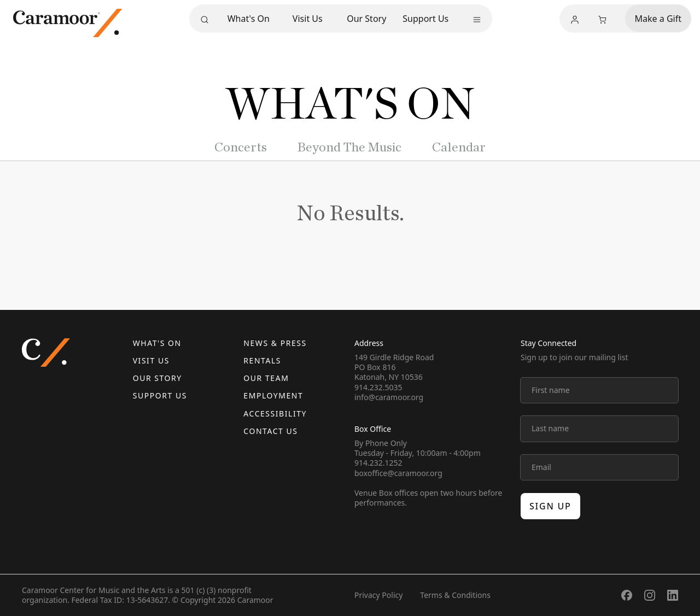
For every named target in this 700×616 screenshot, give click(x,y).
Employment (273, 395)
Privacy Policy (378, 595)
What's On (249, 19)
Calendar (459, 148)
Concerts (241, 148)
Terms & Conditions (455, 595)
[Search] (205, 20)
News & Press (275, 343)
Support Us (425, 19)
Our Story (366, 19)
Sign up (550, 506)
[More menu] (477, 20)
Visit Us (308, 19)
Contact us (270, 431)
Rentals (262, 360)
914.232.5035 (378, 387)
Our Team (266, 378)
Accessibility (275, 413)
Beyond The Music (349, 148)
